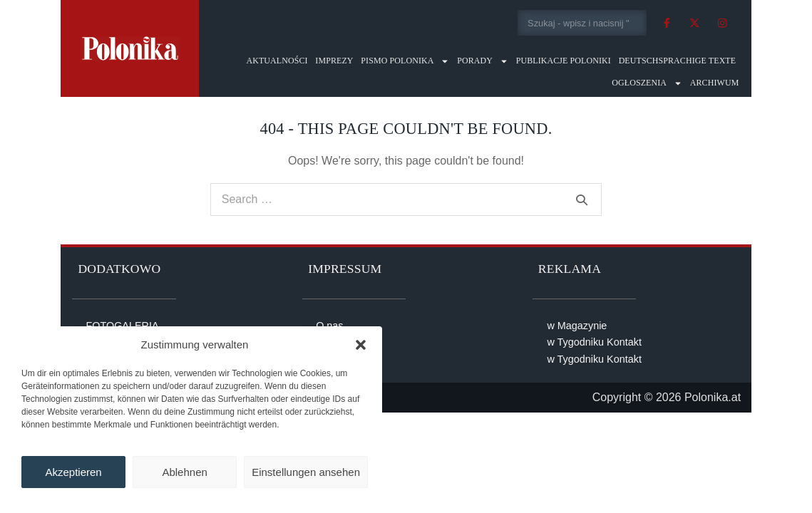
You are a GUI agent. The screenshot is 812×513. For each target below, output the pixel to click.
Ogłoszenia (647, 83)
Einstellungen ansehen (306, 472)
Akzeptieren (73, 472)
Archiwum (715, 83)
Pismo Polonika (405, 61)
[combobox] (582, 23)
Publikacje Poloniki (564, 61)
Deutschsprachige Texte (678, 61)
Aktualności (277, 61)
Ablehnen (184, 472)
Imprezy (334, 61)
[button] (361, 345)
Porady (483, 61)
